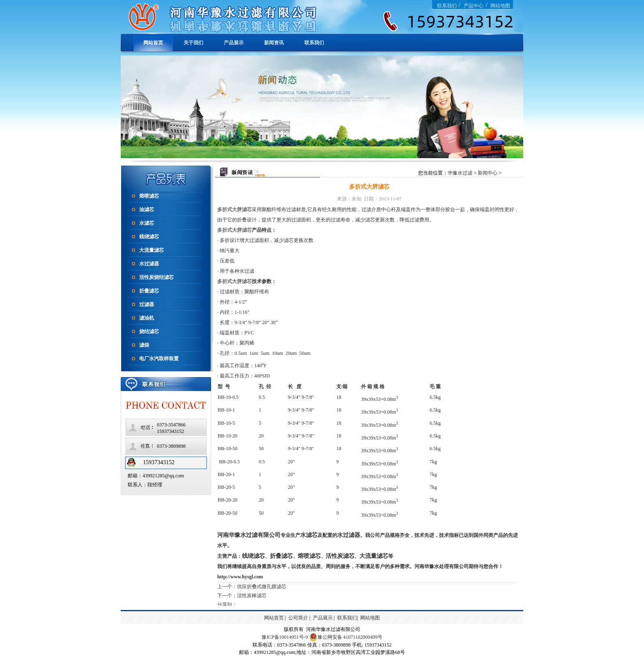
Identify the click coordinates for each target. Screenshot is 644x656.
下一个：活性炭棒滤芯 (242, 596)
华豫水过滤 (461, 173)
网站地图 (500, 6)
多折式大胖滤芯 (235, 209)
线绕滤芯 (149, 237)
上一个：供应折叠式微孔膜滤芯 (252, 587)
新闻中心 (488, 173)
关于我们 (193, 43)
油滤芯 (147, 209)
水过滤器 (149, 264)
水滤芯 (147, 223)
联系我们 (447, 6)
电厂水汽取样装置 (159, 359)
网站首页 (153, 43)
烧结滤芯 (149, 331)
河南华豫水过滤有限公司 (249, 535)
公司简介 (298, 618)
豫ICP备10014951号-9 (285, 637)
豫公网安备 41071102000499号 (346, 637)
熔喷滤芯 (149, 196)
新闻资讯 (274, 43)
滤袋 (144, 345)
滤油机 (147, 318)
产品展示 (234, 43)
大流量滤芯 (152, 250)
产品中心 (474, 6)
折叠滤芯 (149, 291)
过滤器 (147, 304)
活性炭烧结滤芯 (156, 277)
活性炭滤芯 (340, 556)
